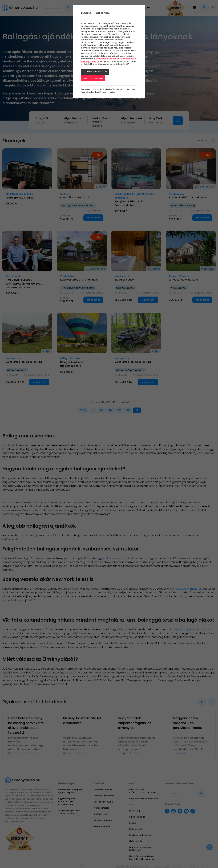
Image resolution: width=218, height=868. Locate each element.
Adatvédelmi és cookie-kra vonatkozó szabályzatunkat (108, 60)
